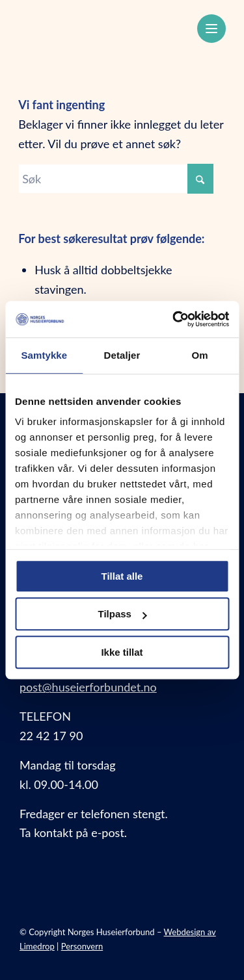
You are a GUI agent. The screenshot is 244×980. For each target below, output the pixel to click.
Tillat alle (122, 576)
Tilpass (123, 614)
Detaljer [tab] (122, 355)
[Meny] (211, 29)
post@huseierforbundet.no (88, 687)
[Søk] (116, 179)
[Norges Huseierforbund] (101, 27)
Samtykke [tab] (44, 355)
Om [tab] (200, 355)
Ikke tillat (122, 652)
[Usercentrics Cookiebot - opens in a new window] (174, 319)
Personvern (82, 946)
